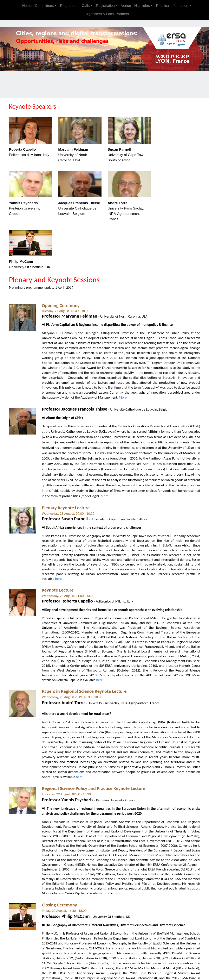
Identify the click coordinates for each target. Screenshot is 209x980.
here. (59, 576)
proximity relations (57, 754)
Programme (69, 6)
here (100, 677)
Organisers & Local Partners (107, 14)
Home (27, 6)
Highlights (142, 6)
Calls (86, 6)
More (133, 395)
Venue (126, 6)
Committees (44, 6)
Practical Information (172, 6)
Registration (105, 6)
